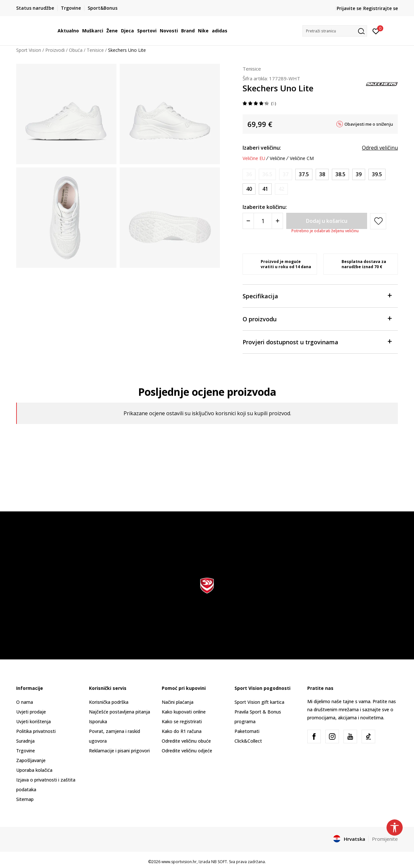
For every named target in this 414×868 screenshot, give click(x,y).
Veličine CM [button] (302, 158)
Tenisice (95, 50)
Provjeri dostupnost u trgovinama (317, 342)
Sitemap (25, 799)
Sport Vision (29, 50)
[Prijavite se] (376, 31)
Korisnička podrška (109, 702)
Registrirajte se (381, 8)
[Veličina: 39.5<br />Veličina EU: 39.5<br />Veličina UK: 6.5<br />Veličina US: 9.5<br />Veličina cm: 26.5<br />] (377, 174)
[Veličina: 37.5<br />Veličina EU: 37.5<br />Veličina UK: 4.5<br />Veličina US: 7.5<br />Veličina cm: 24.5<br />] (304, 174)
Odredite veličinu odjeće (187, 751)
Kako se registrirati (182, 721)
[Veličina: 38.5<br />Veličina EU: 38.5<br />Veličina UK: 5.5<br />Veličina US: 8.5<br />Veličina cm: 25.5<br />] (340, 174)
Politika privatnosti (36, 731)
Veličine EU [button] (254, 158)
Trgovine (26, 751)
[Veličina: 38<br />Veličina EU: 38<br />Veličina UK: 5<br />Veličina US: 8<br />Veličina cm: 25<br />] (322, 174)
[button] (335, 31)
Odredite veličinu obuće (186, 741)
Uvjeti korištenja (33, 721)
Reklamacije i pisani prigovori (119, 751)
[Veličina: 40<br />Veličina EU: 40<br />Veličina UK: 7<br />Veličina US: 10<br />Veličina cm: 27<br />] (249, 189)
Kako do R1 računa (182, 731)
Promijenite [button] (385, 839)
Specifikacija (317, 296)
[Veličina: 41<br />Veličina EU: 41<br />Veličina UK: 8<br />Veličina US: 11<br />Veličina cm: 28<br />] (265, 189)
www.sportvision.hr (179, 862)
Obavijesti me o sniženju (369, 124)
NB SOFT (219, 862)
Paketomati (247, 731)
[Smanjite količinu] (248, 221)
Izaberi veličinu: (262, 148)
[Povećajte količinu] (277, 221)
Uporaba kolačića (34, 770)
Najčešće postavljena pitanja (120, 712)
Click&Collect (248, 741)
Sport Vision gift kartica (259, 702)
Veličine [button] (278, 158)
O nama (25, 702)
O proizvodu (317, 319)
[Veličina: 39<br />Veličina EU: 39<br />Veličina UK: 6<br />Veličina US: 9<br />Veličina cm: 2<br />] (359, 174)
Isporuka (98, 721)
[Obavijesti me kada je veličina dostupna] (249, 174)
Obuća (76, 50)
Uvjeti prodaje (31, 712)
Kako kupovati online (184, 712)
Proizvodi (55, 50)
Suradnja (25, 741)
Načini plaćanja (178, 702)
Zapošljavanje (31, 760)
